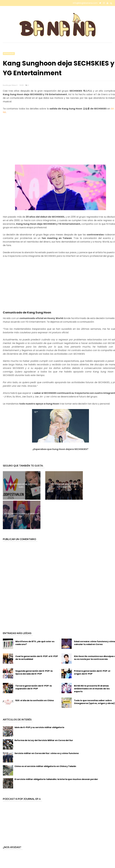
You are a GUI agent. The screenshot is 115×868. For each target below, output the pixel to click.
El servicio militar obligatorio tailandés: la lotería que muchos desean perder (56, 750)
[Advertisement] (60, 141)
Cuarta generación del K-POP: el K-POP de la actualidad (37, 628)
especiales (9, 54)
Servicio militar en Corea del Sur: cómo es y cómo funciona (47, 724)
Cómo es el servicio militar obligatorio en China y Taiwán (45, 737)
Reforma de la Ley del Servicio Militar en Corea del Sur (44, 711)
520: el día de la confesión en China (35, 671)
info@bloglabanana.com (85, 3)
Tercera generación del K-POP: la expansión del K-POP (34, 658)
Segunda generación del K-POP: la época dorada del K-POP (34, 643)
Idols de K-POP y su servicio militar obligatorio (39, 698)
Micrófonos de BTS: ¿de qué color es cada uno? (35, 613)
